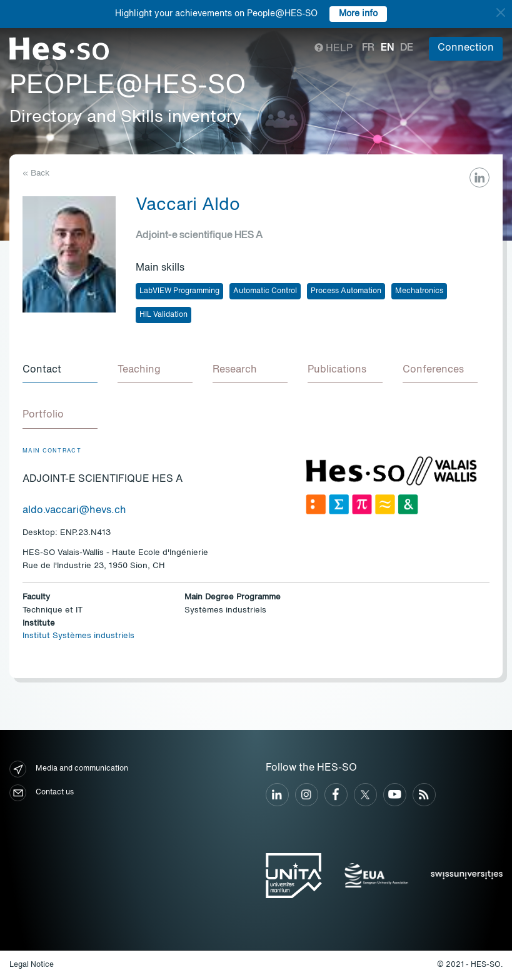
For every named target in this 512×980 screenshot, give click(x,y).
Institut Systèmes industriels (78, 636)
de (407, 48)
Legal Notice (32, 965)
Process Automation (346, 291)
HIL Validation (163, 315)
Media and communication (69, 769)
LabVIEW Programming (179, 291)
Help (334, 49)
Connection (466, 48)
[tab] (60, 371)
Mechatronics (419, 291)
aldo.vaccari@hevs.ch (74, 511)
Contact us (42, 793)
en (387, 48)
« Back (36, 173)
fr (368, 48)
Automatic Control (265, 291)
